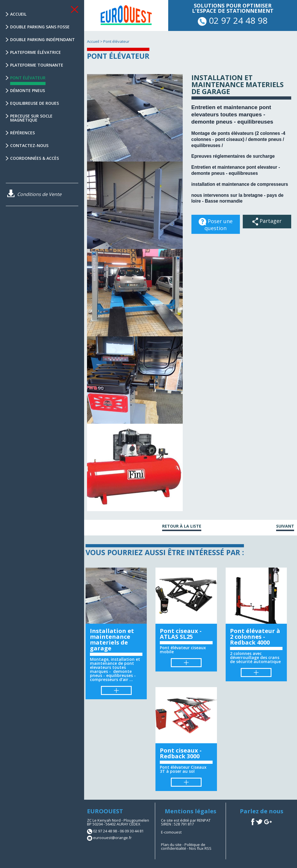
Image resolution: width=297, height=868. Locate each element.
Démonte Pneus (28, 90)
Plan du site (171, 845)
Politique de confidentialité (183, 846)
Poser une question (216, 223)
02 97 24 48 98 (233, 20)
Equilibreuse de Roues (35, 103)
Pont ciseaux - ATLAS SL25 (181, 634)
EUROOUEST (105, 811)
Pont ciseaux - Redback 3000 (181, 753)
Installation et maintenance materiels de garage (112, 639)
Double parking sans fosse (40, 27)
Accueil (18, 14)
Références (22, 133)
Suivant (285, 526)
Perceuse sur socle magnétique (31, 118)
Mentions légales (191, 811)
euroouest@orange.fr (112, 838)
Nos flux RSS (200, 848)
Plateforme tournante (37, 65)
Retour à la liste (182, 526)
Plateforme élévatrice (36, 52)
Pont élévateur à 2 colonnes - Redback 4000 (255, 637)
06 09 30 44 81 (132, 831)
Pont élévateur (28, 80)
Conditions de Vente (34, 194)
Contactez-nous (29, 145)
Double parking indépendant (42, 40)
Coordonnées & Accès (35, 158)
